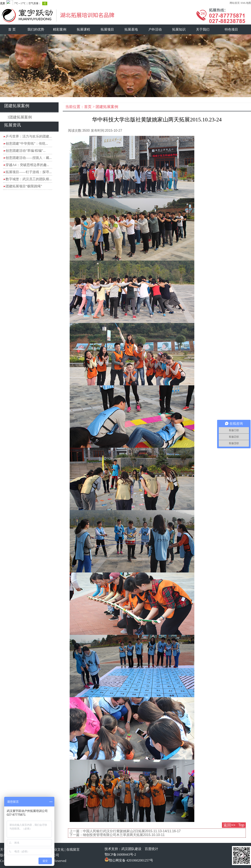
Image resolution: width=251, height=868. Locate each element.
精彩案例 (60, 29)
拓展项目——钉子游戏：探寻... (29, 172)
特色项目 (231, 29)
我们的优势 (36, 29)
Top (241, 825)
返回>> (229, 825)
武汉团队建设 (131, 849)
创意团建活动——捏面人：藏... (29, 158)
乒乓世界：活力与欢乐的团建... (29, 136)
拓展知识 (179, 29)
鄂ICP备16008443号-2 (120, 854)
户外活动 (155, 29)
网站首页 (235, 3)
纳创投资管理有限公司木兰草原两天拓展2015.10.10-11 (124, 835)
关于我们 (203, 29)
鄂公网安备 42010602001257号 (129, 860)
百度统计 (151, 849)
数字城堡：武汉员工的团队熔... (29, 179)
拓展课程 (83, 29)
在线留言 (73, 849)
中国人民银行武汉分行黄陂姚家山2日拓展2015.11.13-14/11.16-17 (132, 831)
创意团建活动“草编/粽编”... (26, 151)
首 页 (12, 29)
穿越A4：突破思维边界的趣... (27, 165)
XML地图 (246, 3)
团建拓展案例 (107, 107)
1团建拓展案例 (20, 117)
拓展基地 (131, 29)
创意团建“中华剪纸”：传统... (27, 143)
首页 (88, 107)
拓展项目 (107, 29)
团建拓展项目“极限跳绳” (24, 186)
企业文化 (57, 849)
